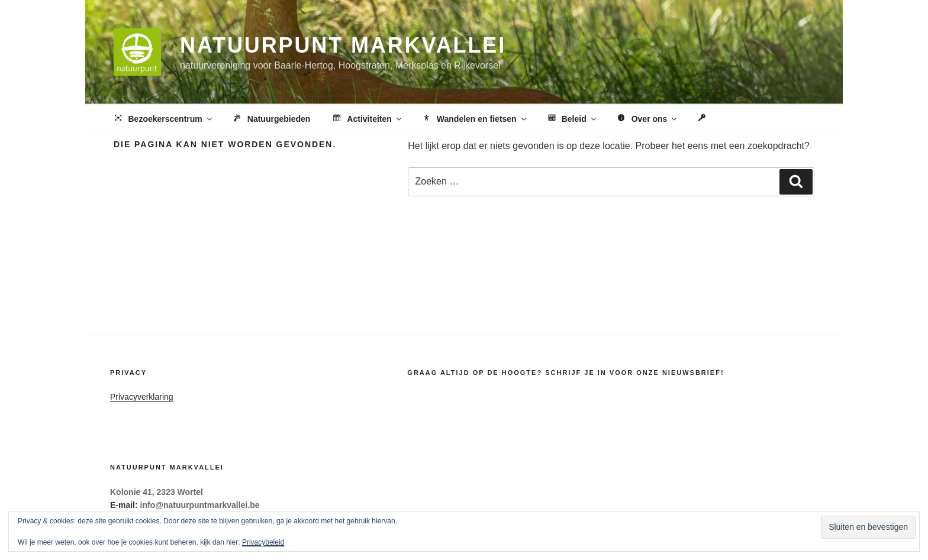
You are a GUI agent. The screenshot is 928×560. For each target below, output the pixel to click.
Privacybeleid (263, 542)
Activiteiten (367, 119)
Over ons (647, 119)
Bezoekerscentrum (163, 119)
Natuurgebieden (271, 119)
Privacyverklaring (142, 397)
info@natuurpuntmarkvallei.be (200, 505)
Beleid (572, 119)
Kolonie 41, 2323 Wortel (157, 492)
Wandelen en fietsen (474, 119)
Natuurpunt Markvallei (343, 45)
